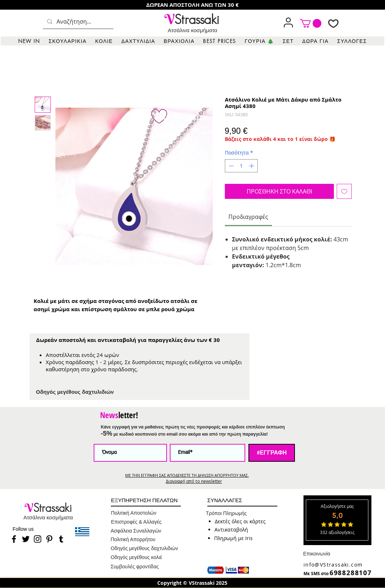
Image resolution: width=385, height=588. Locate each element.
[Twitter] (26, 539)
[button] (68, 41)
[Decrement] (230, 166)
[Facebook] (14, 539)
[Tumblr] (61, 539)
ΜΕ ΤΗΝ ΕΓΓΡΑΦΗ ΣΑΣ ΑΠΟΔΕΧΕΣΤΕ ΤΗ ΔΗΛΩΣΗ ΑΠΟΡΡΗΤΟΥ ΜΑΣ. (187, 475)
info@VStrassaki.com (333, 565)
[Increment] (252, 166)
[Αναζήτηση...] (77, 22)
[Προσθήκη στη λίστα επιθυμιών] (344, 191)
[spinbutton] (241, 166)
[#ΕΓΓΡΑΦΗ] (272, 453)
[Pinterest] (49, 539)
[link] (311, 23)
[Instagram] (38, 539)
